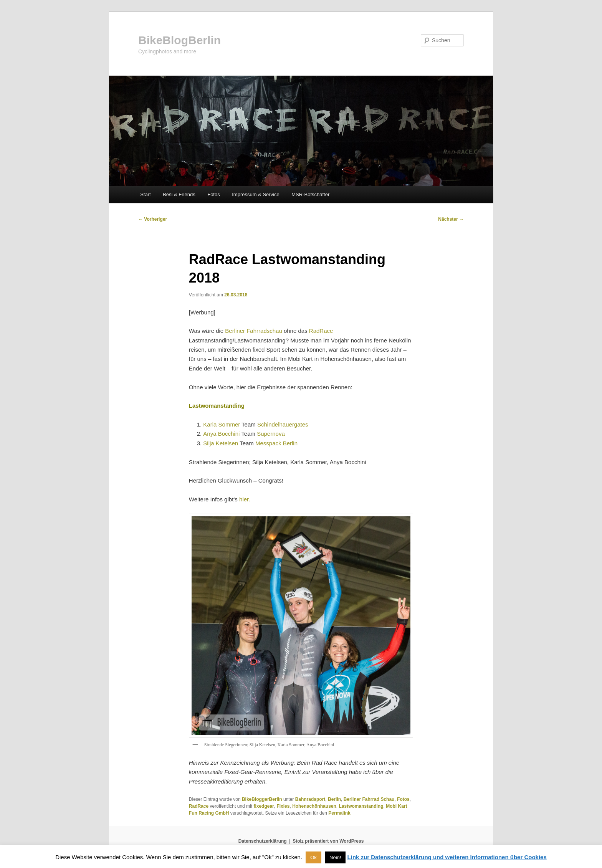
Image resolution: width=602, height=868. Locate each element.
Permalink (339, 813)
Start (145, 194)
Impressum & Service (256, 194)
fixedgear (264, 806)
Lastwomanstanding (361, 806)
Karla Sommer (222, 424)
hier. (245, 499)
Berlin (334, 799)
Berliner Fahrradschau (253, 331)
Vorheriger (153, 219)
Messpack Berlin (276, 443)
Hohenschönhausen (314, 806)
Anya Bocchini (221, 434)
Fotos (214, 194)
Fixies (283, 806)
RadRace (321, 331)
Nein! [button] (335, 857)
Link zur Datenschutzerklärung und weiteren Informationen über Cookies (447, 857)
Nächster (451, 219)
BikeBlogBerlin (179, 40)
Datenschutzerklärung (263, 841)
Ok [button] (313, 857)
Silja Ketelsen (221, 443)
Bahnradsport (310, 799)
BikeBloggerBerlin (262, 799)
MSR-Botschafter (310, 194)
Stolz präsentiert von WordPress (328, 841)
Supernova (271, 434)
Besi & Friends (179, 194)
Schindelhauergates (283, 424)
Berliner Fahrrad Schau (369, 799)
